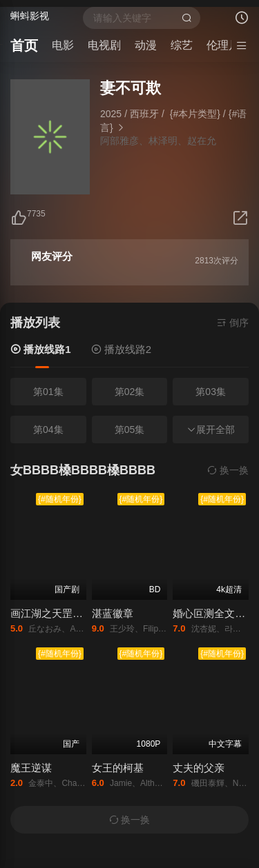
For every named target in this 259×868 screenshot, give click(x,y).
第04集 (48, 430)
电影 (63, 45)
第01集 (48, 392)
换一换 (228, 470)
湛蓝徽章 (113, 613)
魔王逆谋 (31, 768)
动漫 (146, 45)
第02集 (130, 392)
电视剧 (104, 45)
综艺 (182, 45)
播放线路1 (42, 349)
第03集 (211, 392)
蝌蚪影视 (30, 16)
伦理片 (223, 45)
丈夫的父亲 (199, 768)
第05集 (130, 430)
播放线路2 (123, 349)
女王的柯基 (118, 768)
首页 (24, 46)
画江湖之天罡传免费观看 (67, 613)
